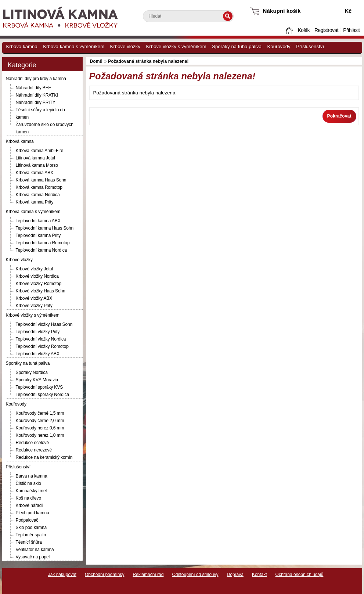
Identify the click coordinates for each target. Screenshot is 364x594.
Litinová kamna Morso (37, 165)
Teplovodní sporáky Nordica (42, 395)
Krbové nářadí (29, 505)
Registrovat (326, 30)
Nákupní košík (282, 11)
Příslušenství (310, 46)
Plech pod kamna (33, 513)
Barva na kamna (32, 476)
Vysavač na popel (33, 557)
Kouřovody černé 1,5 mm (40, 413)
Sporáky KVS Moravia (37, 380)
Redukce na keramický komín (44, 457)
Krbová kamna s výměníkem (74, 46)
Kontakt (260, 575)
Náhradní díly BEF (33, 88)
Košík (303, 30)
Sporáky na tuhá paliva (237, 46)
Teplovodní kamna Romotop (43, 243)
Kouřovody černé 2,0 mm (40, 421)
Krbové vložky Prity (34, 306)
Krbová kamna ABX (35, 173)
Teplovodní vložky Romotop (42, 346)
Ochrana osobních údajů (300, 575)
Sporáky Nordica (32, 372)
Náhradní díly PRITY (36, 102)
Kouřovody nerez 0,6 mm (40, 428)
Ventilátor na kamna (35, 550)
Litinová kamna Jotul (35, 158)
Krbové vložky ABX (34, 298)
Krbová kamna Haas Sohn (41, 180)
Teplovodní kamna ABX (38, 221)
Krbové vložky (125, 46)
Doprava (235, 575)
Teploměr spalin (31, 535)
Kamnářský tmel (31, 491)
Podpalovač (27, 520)
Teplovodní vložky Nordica (41, 339)
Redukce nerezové (34, 450)
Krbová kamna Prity (35, 202)
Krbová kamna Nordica (38, 195)
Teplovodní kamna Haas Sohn (45, 228)
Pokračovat (339, 116)
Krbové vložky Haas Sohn (41, 291)
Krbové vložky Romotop (39, 284)
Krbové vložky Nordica (37, 276)
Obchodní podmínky (104, 575)
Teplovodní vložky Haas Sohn (44, 324)
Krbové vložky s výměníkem (176, 46)
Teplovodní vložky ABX (38, 354)
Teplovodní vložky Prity (38, 332)
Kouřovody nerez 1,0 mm (40, 435)
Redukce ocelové (33, 443)
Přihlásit (351, 30)
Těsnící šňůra (29, 542)
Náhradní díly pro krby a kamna (36, 79)
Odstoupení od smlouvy (195, 575)
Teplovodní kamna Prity (38, 235)
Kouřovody (279, 46)
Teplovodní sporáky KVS (39, 387)
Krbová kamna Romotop (39, 187)
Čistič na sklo (28, 483)
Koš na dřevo (29, 498)
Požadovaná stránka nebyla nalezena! (148, 61)
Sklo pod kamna (31, 528)
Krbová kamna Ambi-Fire (40, 151)
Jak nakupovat (62, 575)
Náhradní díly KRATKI (37, 95)
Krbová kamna (22, 46)
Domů (290, 30)
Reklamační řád (148, 575)
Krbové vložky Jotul (34, 269)
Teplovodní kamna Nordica (42, 250)
